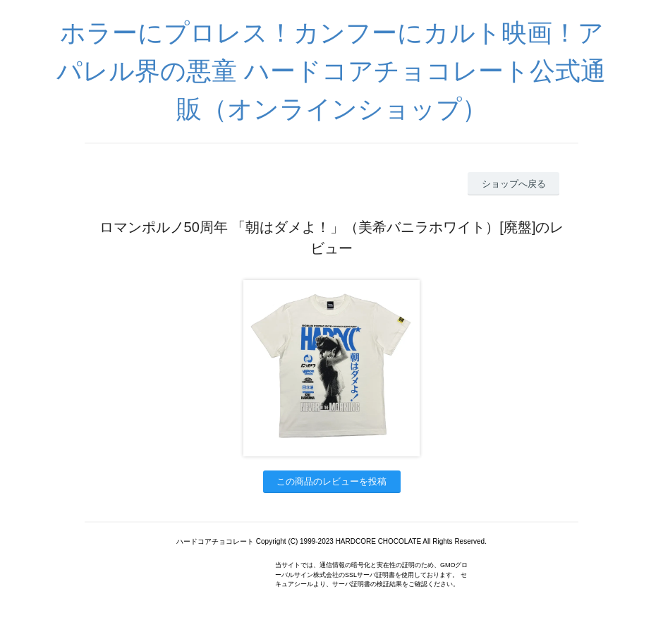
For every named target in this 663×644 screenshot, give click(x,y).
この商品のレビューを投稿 (331, 481)
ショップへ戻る (514, 184)
